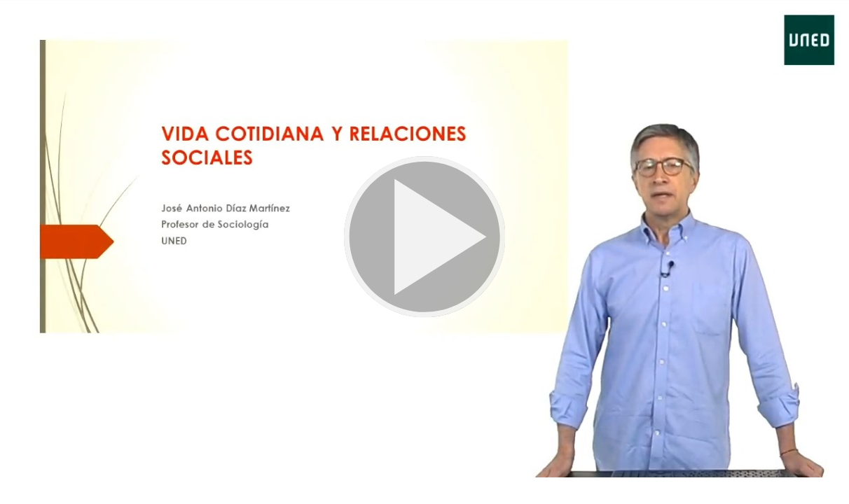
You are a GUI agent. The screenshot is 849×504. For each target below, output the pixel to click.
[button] (424, 239)
